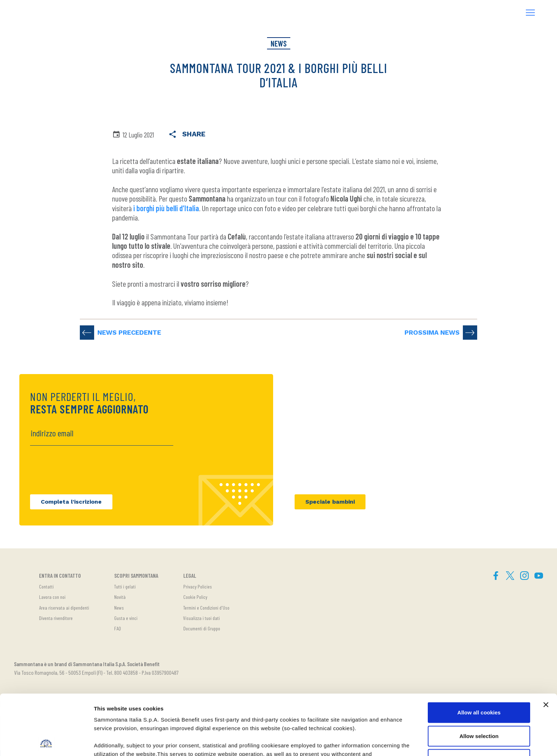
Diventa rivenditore (56, 618)
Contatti (46, 587)
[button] (531, 13)
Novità (120, 597)
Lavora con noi (52, 597)
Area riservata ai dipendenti (64, 608)
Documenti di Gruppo (202, 628)
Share (187, 135)
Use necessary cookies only (479, 699)
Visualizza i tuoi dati (202, 618)
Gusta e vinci (126, 618)
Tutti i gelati (125, 587)
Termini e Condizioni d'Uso (206, 608)
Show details (376, 742)
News (119, 608)
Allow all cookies (479, 652)
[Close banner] (546, 645)
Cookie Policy (195, 597)
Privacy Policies (198, 587)
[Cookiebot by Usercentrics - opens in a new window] (46, 742)
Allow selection (479, 676)
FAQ (118, 628)
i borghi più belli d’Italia (166, 208)
